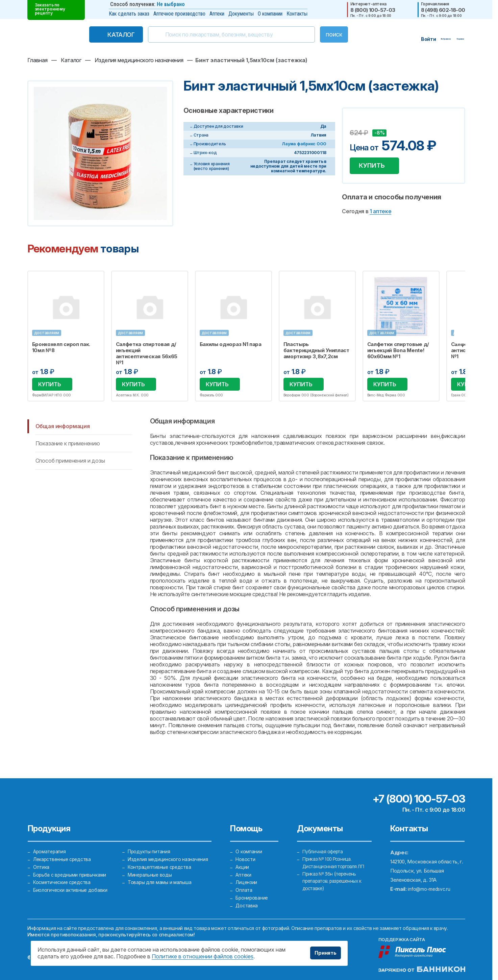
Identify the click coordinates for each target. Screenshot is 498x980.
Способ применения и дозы (70, 462)
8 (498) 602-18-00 (443, 10)
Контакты (297, 14)
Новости (246, 850)
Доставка (247, 905)
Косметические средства (64, 878)
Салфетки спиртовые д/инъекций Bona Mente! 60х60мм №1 (398, 350)
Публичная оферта (324, 841)
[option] (66, 336)
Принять (324, 953)
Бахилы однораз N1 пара (231, 344)
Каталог (107, 35)
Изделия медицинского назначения (169, 850)
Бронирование (252, 896)
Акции (243, 860)
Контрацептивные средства (161, 860)
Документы (241, 14)
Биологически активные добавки (71, 887)
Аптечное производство (179, 14)
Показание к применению (68, 444)
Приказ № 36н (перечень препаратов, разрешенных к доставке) (335, 878)
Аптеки (217, 14)
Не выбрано (171, 4)
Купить (374, 167)
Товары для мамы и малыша (160, 878)
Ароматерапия (50, 841)
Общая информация (63, 427)
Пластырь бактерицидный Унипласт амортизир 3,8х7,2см (316, 350)
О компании (270, 14)
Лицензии (247, 878)
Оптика (42, 860)
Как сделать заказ (129, 14)
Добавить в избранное (356, 123)
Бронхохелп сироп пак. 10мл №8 (61, 347)
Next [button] (465, 337)
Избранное (95, 280)
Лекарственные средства (64, 850)
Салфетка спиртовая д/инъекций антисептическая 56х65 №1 (147, 353)
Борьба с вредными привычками (71, 869)
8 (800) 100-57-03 (373, 10)
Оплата (244, 887)
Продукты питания (150, 841)
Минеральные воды (151, 869)
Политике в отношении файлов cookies (203, 956)
